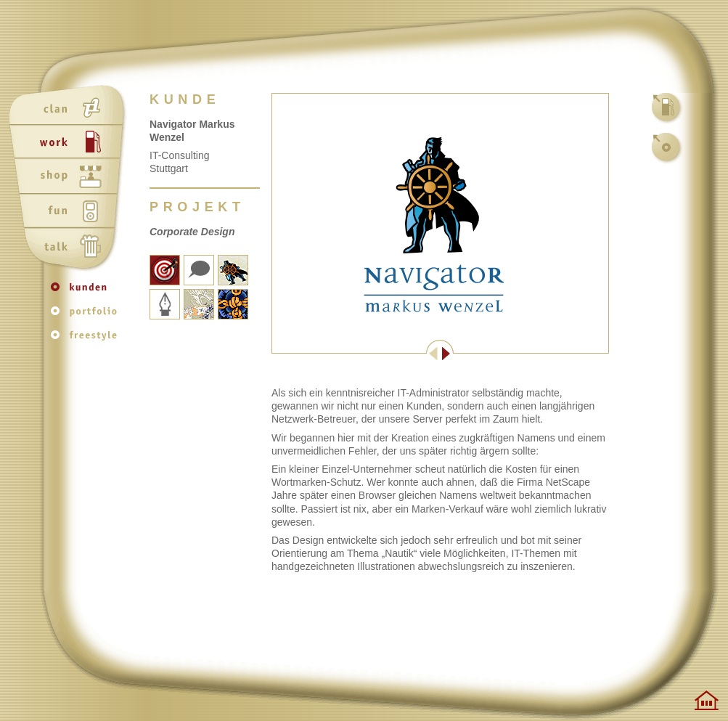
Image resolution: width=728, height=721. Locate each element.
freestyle (87, 339)
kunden (87, 294)
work (70, 143)
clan (70, 108)
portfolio (87, 316)
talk (70, 248)
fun (70, 213)
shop (70, 178)
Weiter (524, 354)
